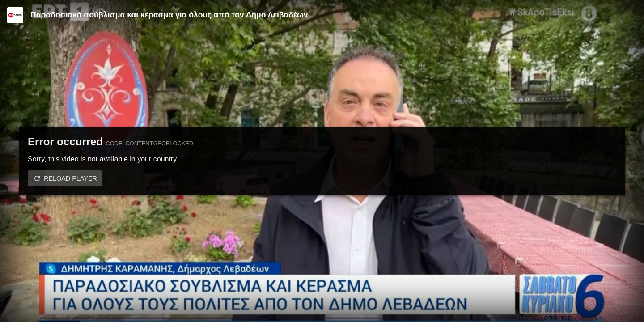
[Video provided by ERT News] (15, 15)
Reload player (70, 178)
